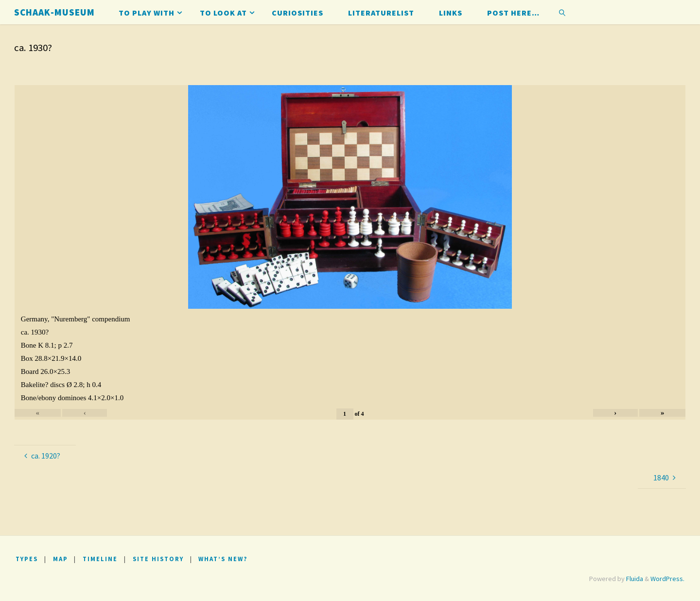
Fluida (634, 579)
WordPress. (667, 579)
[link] (563, 12)
